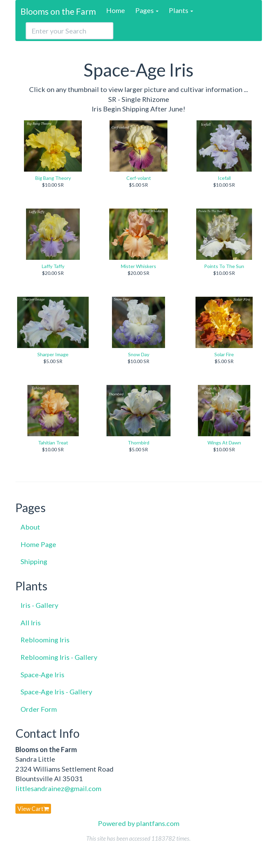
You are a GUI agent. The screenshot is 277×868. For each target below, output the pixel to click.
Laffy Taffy (53, 266)
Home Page (38, 544)
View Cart (33, 809)
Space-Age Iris (42, 675)
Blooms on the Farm (58, 11)
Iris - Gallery (39, 605)
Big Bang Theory (53, 178)
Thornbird (138, 443)
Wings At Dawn (224, 443)
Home (116, 10)
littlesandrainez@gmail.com (58, 788)
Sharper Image (53, 354)
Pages (147, 10)
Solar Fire (224, 354)
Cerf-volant (139, 178)
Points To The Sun (224, 266)
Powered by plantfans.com (139, 823)
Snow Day (139, 354)
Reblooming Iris (45, 640)
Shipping (34, 561)
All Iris (31, 623)
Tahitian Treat (53, 443)
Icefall (224, 178)
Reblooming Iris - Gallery (59, 657)
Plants (181, 10)
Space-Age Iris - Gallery (56, 692)
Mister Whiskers (138, 266)
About (30, 527)
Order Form (39, 709)
